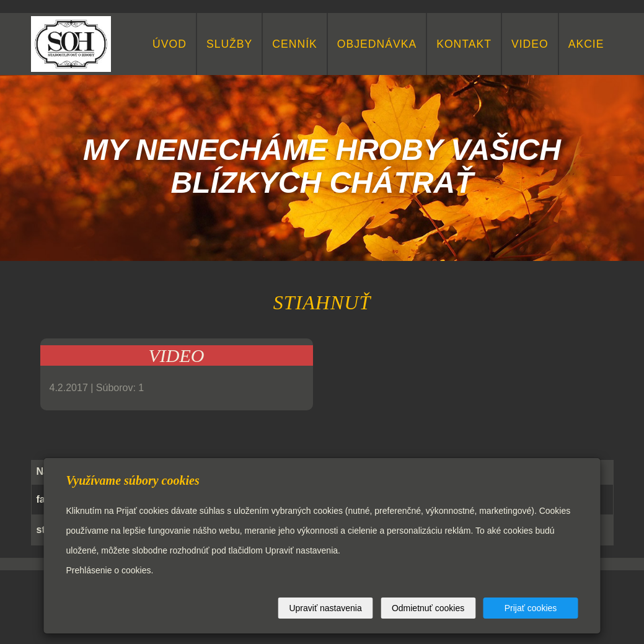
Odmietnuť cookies (428, 608)
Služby (229, 44)
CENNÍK (294, 44)
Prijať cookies (531, 608)
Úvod (170, 44)
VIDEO (177, 355)
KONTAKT (464, 44)
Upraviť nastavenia (325, 608)
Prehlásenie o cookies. (110, 570)
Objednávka (377, 44)
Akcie (586, 44)
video (530, 44)
